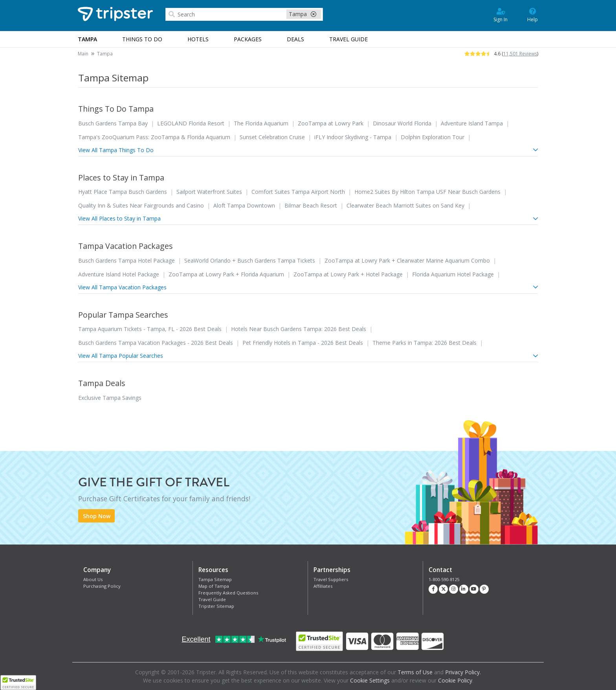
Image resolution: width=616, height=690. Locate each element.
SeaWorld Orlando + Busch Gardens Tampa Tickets (250, 260)
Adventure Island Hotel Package (119, 274)
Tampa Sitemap (215, 579)
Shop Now (97, 516)
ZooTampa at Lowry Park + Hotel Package (348, 274)
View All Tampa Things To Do (308, 150)
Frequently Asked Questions (228, 593)
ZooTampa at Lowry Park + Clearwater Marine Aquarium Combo (407, 260)
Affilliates (323, 586)
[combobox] (244, 15)
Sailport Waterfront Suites (209, 192)
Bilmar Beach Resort (311, 205)
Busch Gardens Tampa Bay (113, 123)
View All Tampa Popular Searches (308, 356)
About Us (93, 579)
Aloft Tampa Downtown (244, 205)
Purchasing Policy (102, 586)
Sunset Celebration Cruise (272, 137)
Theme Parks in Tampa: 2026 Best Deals (424, 343)
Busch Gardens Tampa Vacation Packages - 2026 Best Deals (156, 343)
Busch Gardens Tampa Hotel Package (126, 260)
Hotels (198, 39)
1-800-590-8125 (444, 579)
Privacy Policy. (463, 672)
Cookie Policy (455, 680)
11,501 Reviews (520, 54)
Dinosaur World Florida (402, 123)
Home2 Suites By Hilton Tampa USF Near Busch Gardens (427, 192)
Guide (348, 39)
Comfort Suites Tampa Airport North (298, 192)
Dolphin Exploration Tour (433, 137)
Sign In (500, 15)
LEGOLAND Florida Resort (191, 123)
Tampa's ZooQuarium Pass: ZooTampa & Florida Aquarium (154, 137)
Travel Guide (212, 599)
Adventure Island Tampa (472, 123)
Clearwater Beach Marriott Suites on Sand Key (405, 205)
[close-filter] (313, 14)
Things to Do (142, 39)
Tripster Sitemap (216, 606)
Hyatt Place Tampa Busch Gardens (123, 192)
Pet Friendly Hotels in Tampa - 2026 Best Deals (303, 343)
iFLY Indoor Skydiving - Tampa (353, 137)
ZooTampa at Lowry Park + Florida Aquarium (226, 274)
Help (533, 15)
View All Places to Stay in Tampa (308, 218)
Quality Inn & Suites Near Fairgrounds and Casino (141, 205)
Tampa (105, 54)
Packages (248, 39)
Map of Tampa (214, 586)
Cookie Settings (370, 680)
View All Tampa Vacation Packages (308, 287)
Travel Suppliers (331, 579)
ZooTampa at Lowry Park (331, 123)
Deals (295, 39)
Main (83, 54)
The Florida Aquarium (261, 123)
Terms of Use (415, 672)
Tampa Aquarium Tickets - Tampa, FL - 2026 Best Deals (150, 329)
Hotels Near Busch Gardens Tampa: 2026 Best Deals (299, 329)
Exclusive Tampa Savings (110, 398)
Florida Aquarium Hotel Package (453, 274)
